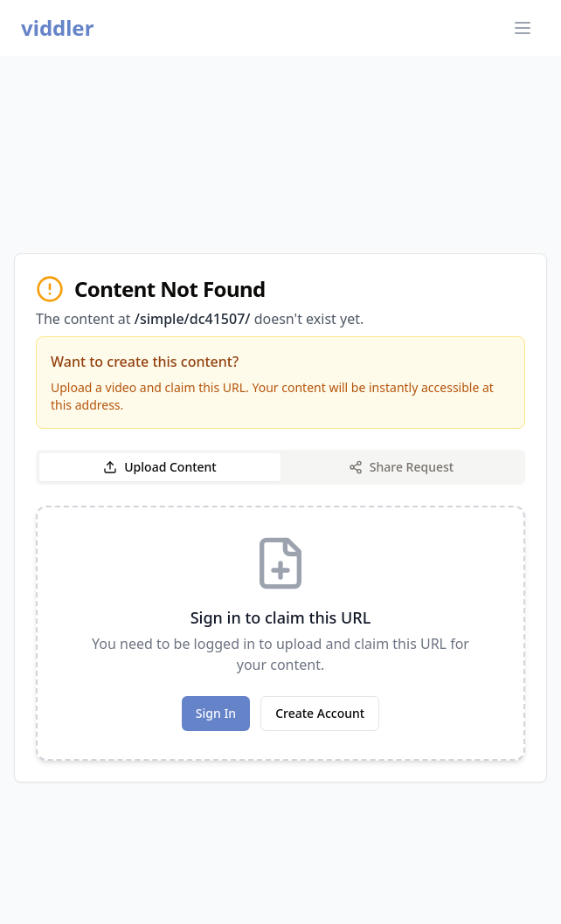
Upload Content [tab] (159, 467)
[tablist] (280, 467)
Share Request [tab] (401, 467)
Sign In (216, 713)
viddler (57, 28)
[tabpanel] (280, 633)
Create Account (320, 713)
